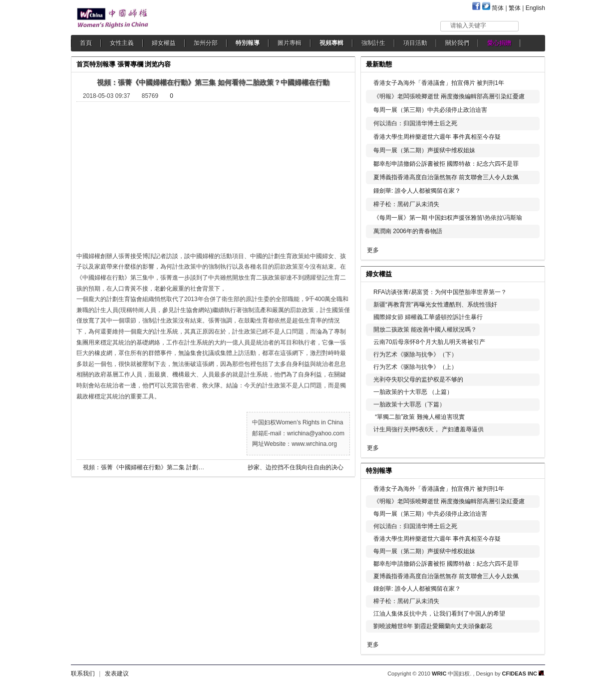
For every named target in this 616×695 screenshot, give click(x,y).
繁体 (515, 8)
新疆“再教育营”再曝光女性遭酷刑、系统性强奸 (435, 305)
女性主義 (122, 43)
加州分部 (206, 43)
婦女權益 (164, 43)
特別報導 (248, 43)
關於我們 (457, 43)
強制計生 (373, 43)
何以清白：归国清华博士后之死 (415, 123)
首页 (83, 64)
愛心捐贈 (499, 43)
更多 (373, 250)
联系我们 (83, 674)
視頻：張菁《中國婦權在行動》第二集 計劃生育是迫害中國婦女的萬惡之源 (182, 467)
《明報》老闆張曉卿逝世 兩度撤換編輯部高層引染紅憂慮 (449, 96)
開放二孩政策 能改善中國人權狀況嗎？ (425, 330)
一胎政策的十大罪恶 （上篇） (413, 392)
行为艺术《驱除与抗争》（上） (415, 367)
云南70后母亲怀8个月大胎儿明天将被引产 (429, 342)
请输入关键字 (468, 25)
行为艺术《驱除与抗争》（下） (415, 354)
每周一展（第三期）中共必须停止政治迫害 (430, 110)
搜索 (532, 26)
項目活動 (415, 43)
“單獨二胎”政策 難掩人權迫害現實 (419, 417)
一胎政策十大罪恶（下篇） (409, 404)
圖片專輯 (290, 43)
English (535, 8)
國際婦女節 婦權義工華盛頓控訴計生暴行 (428, 317)
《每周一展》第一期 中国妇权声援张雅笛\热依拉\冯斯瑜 (448, 218)
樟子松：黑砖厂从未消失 (406, 204)
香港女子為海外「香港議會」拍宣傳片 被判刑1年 (439, 83)
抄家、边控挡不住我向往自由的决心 (296, 467)
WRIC (439, 674)
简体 (498, 8)
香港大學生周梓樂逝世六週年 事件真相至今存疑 (437, 137)
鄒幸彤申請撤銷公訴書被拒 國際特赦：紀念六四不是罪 (446, 164)
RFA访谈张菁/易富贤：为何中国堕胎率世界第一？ (440, 292)
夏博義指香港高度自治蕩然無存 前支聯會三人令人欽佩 (446, 177)
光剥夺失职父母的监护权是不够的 (418, 379)
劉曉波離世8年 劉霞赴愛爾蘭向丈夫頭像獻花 (433, 626)
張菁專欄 (130, 64)
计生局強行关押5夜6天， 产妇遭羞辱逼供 (429, 429)
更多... (530, 273)
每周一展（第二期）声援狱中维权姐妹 (424, 150)
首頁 (86, 43)
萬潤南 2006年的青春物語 (408, 231)
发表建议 (117, 674)
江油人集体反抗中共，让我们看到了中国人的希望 (439, 614)
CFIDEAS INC (523, 674)
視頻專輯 (331, 43)
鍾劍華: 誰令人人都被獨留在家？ (417, 191)
